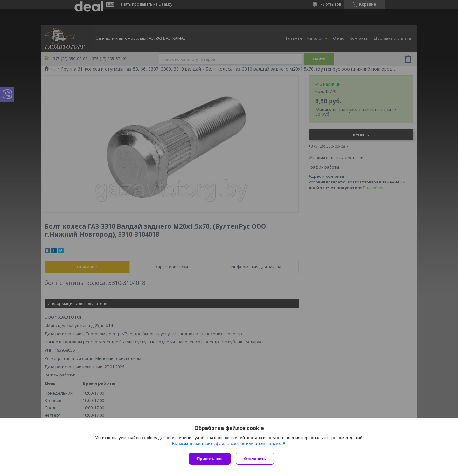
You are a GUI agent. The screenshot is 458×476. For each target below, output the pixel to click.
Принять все (210, 459)
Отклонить (257, 459)
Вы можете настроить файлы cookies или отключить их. (227, 445)
